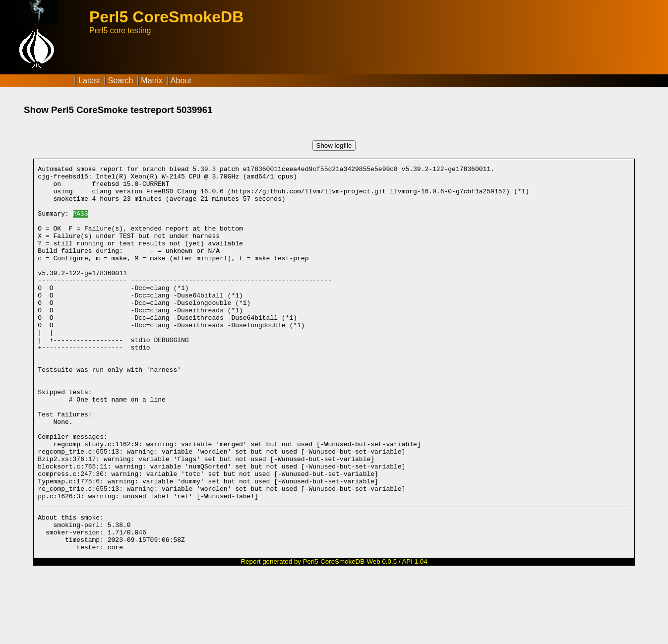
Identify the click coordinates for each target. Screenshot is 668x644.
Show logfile (334, 146)
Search (121, 81)
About (181, 81)
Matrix (152, 81)
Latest (89, 81)
